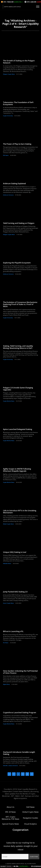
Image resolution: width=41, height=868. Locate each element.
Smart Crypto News (8, 603)
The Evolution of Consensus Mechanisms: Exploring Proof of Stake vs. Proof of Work (20, 304)
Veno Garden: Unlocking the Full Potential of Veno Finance (20, 672)
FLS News (6, 643)
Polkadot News (7, 563)
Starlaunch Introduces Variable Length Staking (19, 753)
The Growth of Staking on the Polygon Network (19, 62)
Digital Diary (6, 684)
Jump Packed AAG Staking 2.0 (15, 592)
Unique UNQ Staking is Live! (15, 552)
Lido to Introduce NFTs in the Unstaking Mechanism (20, 512)
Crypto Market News (9, 401)
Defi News (30, 807)
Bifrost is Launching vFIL (13, 631)
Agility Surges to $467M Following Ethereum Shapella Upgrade (17, 470)
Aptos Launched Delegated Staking (18, 429)
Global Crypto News (8, 524)
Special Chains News (11, 824)
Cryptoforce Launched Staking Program (20, 713)
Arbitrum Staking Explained (14, 184)
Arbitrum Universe (8, 195)
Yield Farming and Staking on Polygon (19, 223)
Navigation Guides (31, 818)
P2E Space (6, 155)
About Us (10, 807)
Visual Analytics (31, 824)
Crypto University (8, 116)
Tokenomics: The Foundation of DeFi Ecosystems (18, 103)
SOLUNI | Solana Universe (10, 766)
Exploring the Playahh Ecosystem (17, 263)
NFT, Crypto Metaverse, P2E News (10, 818)
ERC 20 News (10, 812)
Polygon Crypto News (9, 74)
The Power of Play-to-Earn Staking (17, 144)
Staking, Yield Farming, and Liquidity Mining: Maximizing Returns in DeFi (18, 347)
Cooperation (20, 830)
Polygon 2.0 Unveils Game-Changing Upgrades (18, 389)
